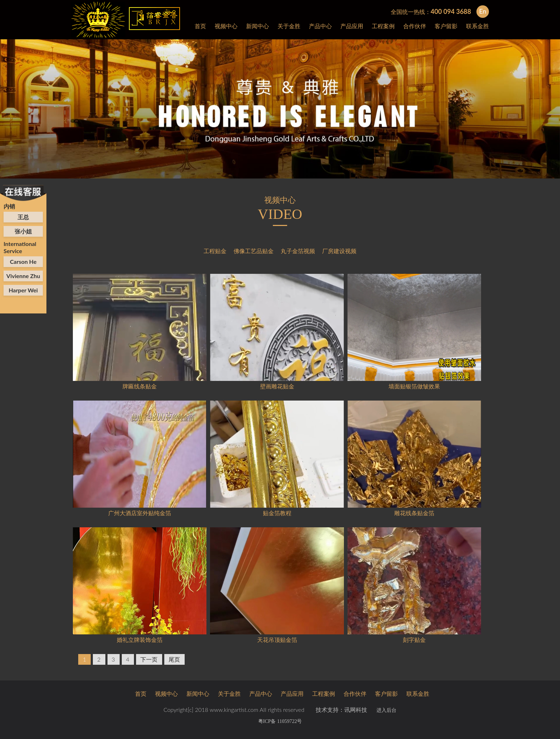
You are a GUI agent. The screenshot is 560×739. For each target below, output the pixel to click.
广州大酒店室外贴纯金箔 (140, 513)
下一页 (149, 659)
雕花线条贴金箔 (414, 513)
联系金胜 (477, 26)
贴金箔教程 (277, 513)
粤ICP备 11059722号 (280, 721)
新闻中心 (257, 26)
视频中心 (226, 26)
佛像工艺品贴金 (254, 251)
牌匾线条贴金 (140, 386)
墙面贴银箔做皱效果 (414, 386)
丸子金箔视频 (298, 251)
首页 (200, 26)
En (482, 11)
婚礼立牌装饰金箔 (140, 640)
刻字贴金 (414, 640)
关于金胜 (289, 26)
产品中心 (320, 26)
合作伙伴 (415, 26)
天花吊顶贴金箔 (277, 640)
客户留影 (446, 26)
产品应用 (352, 26)
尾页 (174, 659)
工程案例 (383, 26)
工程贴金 (215, 251)
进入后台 (386, 710)
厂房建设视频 (339, 251)
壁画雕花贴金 (277, 386)
